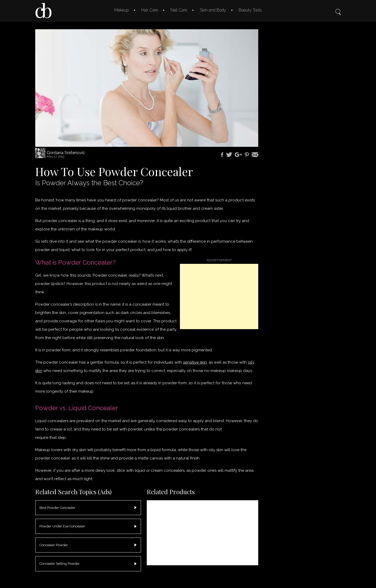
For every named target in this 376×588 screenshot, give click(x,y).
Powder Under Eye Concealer (62, 526)
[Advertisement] (219, 296)
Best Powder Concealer (57, 508)
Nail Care (179, 10)
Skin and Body (213, 10)
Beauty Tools (250, 10)
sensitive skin (195, 362)
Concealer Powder (54, 545)
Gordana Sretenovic (66, 153)
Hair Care (150, 10)
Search (338, 8)
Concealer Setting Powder (60, 564)
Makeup (122, 10)
